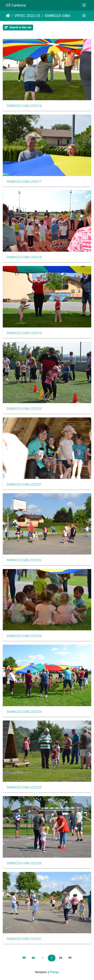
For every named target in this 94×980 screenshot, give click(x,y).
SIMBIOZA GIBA (57, 16)
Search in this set (18, 27)
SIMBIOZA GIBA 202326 (24, 863)
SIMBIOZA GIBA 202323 (24, 636)
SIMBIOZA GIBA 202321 (24, 485)
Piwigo (54, 972)
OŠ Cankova (16, 5)
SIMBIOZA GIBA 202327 (24, 939)
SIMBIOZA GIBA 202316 (24, 106)
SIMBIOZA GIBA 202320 (24, 409)
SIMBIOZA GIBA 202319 (24, 333)
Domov (8, 16)
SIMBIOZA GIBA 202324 (24, 712)
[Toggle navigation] (84, 5)
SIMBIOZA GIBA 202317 (24, 182)
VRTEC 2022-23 (27, 16)
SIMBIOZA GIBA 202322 (24, 560)
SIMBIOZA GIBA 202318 (24, 257)
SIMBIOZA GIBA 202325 (24, 787)
